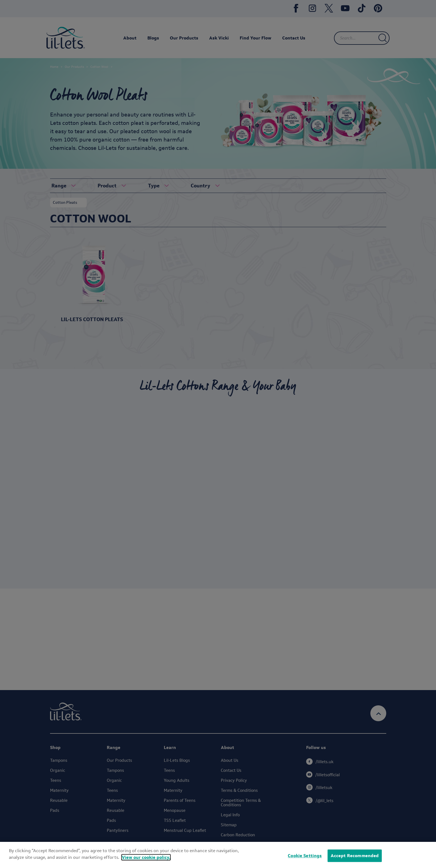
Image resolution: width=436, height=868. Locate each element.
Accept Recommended (355, 856)
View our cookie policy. (146, 857)
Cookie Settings (305, 856)
